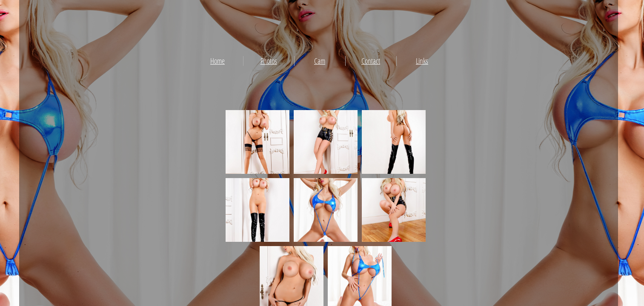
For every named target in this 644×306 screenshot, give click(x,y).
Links (422, 61)
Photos (269, 61)
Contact (371, 61)
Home (218, 61)
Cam (320, 61)
